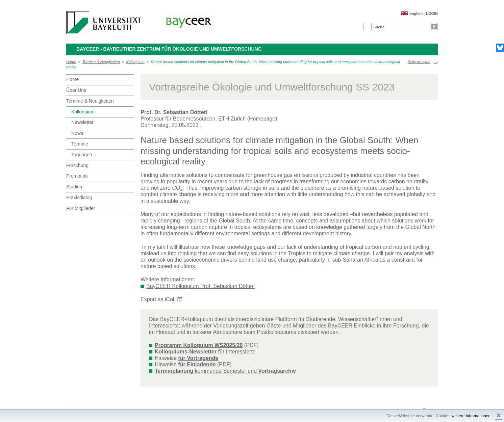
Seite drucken (419, 62)
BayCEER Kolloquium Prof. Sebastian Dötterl (200, 286)
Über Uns (76, 90)
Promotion (77, 176)
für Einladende (197, 364)
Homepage (262, 119)
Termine (80, 144)
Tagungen (82, 155)
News (77, 133)
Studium (75, 187)
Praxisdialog (79, 197)
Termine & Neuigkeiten (101, 62)
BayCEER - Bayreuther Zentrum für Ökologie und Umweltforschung (169, 49)
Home (71, 62)
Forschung (77, 165)
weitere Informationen (471, 416)
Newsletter (82, 122)
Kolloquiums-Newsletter (186, 352)
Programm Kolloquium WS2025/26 (199, 345)
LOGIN (432, 14)
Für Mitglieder (81, 208)
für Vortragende (198, 358)
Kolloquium (135, 62)
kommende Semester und (225, 371)
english (416, 14)
